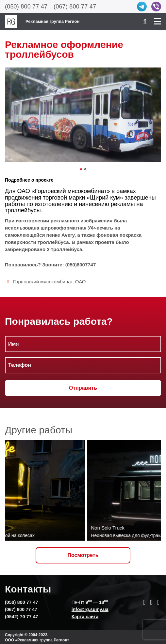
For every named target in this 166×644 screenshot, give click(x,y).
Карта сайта (85, 617)
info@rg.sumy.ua (90, 609)
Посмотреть (83, 555)
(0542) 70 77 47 (22, 617)
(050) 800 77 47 (26, 7)
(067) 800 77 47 (75, 7)
